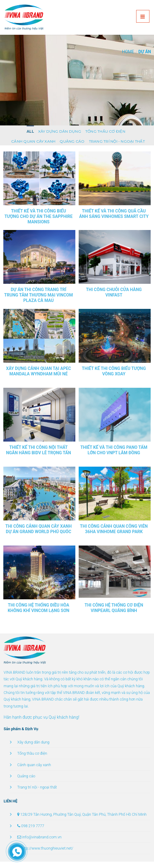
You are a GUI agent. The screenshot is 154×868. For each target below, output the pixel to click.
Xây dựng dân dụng (60, 131)
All (30, 131)
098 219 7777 (33, 826)
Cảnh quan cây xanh (33, 141)
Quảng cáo (72, 141)
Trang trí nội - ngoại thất (117, 141)
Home (128, 52)
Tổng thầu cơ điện (105, 131)
